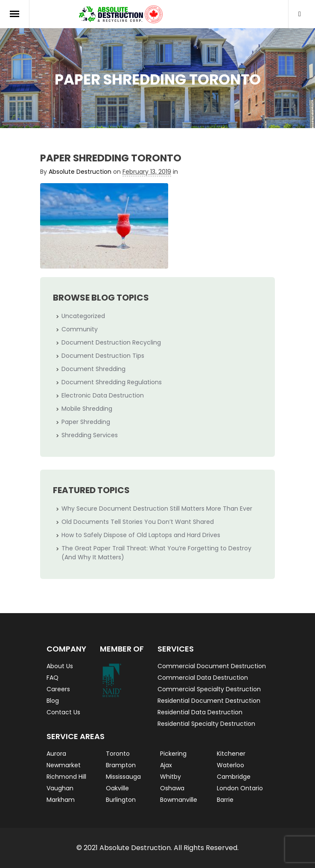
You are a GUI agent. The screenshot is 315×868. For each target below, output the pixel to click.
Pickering (173, 754)
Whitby (171, 777)
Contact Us (63, 712)
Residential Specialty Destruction (206, 724)
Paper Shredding (86, 422)
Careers (58, 689)
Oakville (117, 788)
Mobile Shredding (87, 409)
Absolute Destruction (80, 172)
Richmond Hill (66, 777)
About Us (60, 666)
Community (80, 329)
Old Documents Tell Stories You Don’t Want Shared (138, 522)
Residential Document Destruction (209, 701)
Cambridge (234, 777)
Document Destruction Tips (103, 356)
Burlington (121, 800)
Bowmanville (179, 800)
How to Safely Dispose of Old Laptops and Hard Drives (141, 535)
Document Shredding (93, 369)
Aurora (56, 754)
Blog (53, 701)
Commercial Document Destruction (212, 666)
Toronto (118, 754)
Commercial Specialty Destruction (209, 689)
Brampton (121, 765)
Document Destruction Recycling (111, 342)
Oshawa (172, 788)
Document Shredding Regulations (112, 382)
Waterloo (230, 765)
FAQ (52, 678)
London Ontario (240, 788)
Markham (61, 800)
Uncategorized (83, 316)
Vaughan (60, 788)
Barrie (225, 800)
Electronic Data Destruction (103, 395)
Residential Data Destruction (200, 712)
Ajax (166, 765)
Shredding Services (90, 435)
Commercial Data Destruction (203, 678)
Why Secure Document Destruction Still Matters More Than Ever (157, 509)
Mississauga (123, 777)
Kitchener (231, 754)
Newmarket (64, 765)
